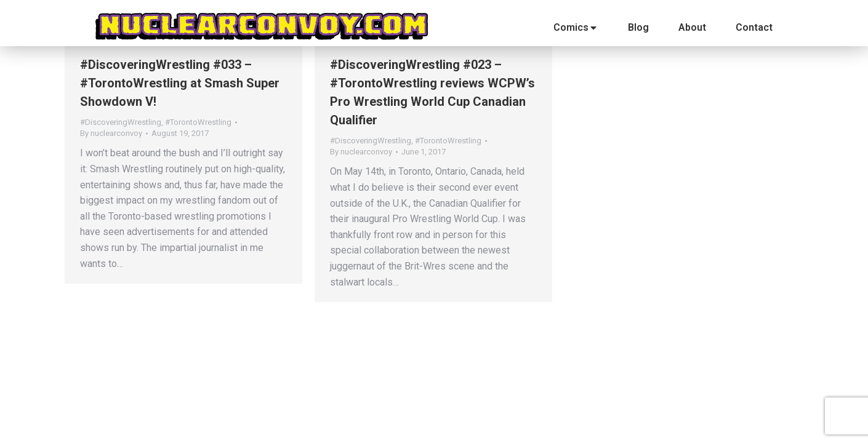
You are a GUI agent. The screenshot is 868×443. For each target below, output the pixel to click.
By (111, 133)
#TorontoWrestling (198, 122)
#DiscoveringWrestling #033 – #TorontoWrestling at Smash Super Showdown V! (180, 83)
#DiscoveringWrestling (121, 122)
